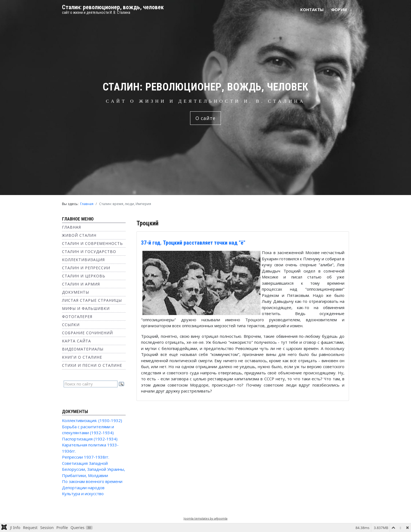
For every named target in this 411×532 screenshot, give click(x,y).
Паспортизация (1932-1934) (90, 439)
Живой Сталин (79, 235)
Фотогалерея (77, 317)
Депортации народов (83, 488)
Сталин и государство (89, 252)
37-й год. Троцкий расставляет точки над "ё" (193, 243)
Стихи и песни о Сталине (92, 365)
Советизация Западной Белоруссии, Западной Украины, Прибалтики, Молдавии (94, 469)
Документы (76, 292)
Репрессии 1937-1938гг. (86, 457)
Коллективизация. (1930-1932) (92, 420)
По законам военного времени (92, 481)
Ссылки (71, 325)
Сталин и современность (92, 243)
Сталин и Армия (81, 284)
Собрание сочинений (87, 333)
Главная (71, 227)
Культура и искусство (83, 494)
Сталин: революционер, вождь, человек (113, 7)
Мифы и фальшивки (86, 308)
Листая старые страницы (92, 300)
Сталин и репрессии (86, 268)
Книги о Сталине (82, 357)
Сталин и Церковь (84, 276)
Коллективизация (83, 260)
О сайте (205, 118)
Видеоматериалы (83, 349)
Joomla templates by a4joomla (205, 518)
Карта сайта (76, 341)
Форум (339, 9)
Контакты (312, 9)
